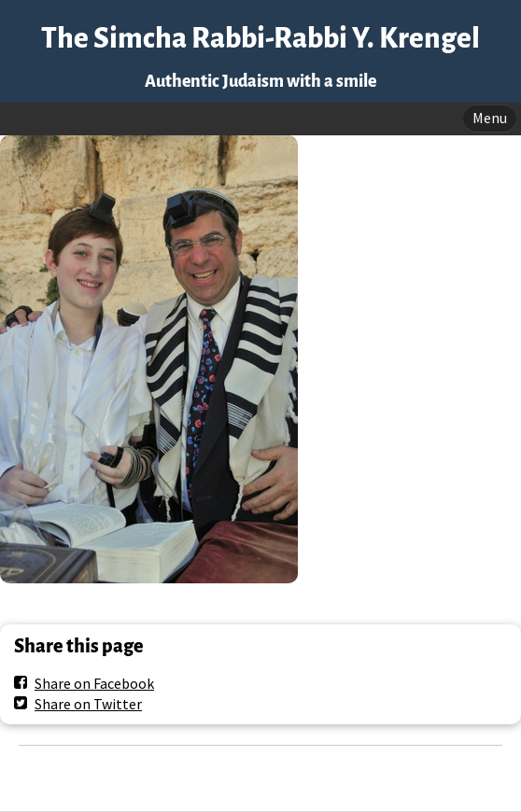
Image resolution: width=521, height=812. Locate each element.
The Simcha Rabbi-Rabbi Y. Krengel (260, 39)
